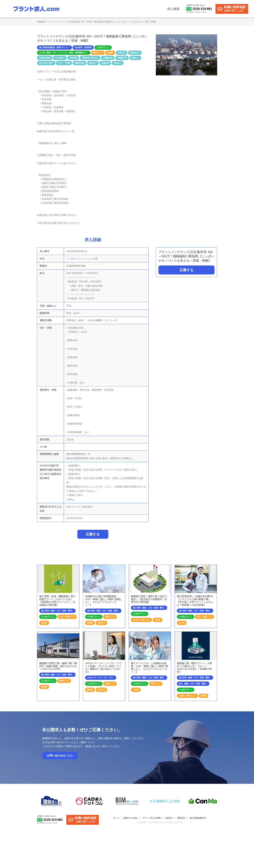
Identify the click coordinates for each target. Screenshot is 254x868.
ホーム (116, 818)
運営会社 (181, 818)
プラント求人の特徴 (151, 818)
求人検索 (173, 9)
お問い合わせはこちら (60, 755)
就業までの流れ (131, 818)
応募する (186, 270)
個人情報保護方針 (198, 818)
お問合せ (169, 818)
